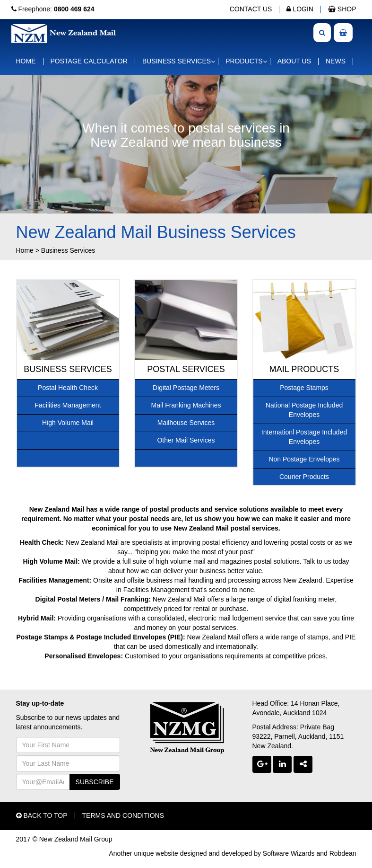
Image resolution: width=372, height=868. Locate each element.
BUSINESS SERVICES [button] (177, 61)
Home (25, 250)
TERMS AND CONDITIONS (123, 815)
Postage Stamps (304, 388)
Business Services (68, 250)
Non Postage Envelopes (304, 459)
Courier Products (304, 477)
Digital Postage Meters (186, 388)
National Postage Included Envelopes (304, 410)
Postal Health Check (68, 388)
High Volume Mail (68, 423)
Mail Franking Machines (186, 405)
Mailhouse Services (186, 423)
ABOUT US (294, 61)
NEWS (336, 61)
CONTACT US (251, 9)
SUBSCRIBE (95, 782)
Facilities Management (68, 405)
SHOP (342, 9)
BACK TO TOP (42, 815)
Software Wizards (289, 853)
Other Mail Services (186, 440)
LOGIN (300, 9)
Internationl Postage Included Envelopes (304, 437)
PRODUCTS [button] (244, 61)
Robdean (343, 853)
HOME (26, 61)
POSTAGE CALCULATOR (89, 61)
